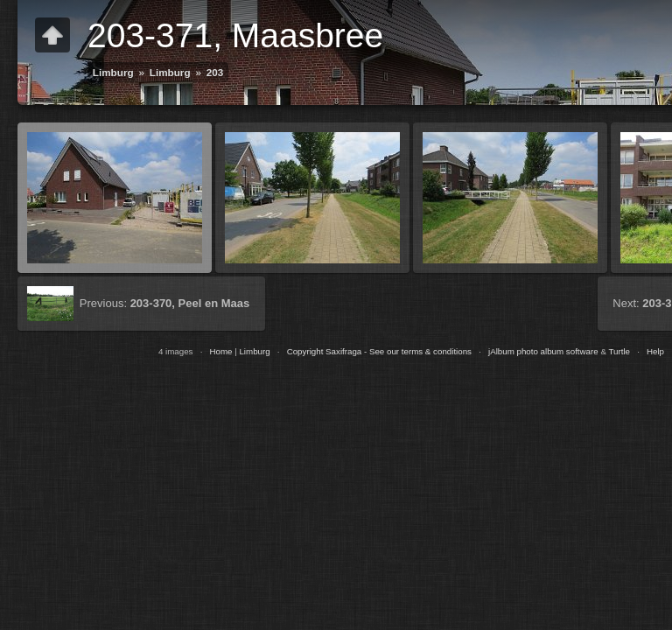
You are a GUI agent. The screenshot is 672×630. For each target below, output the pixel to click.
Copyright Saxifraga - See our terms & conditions (379, 351)
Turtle (619, 351)
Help (655, 351)
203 (215, 72)
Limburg (113, 72)
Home (220, 351)
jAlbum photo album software (543, 351)
